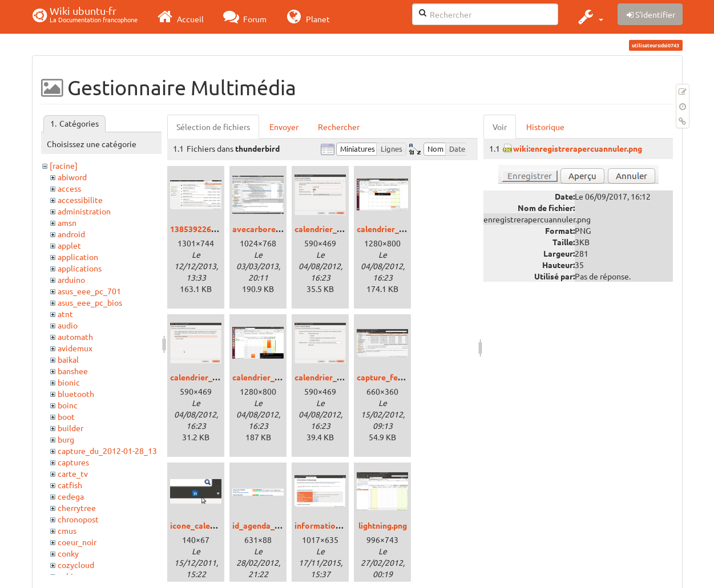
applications (80, 268)
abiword (72, 177)
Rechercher (339, 127)
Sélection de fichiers (213, 127)
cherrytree (77, 508)
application (78, 257)
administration (84, 211)
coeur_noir (77, 542)
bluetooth (76, 394)
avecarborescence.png (275, 229)
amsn (67, 222)
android (71, 234)
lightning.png (383, 525)
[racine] (64, 165)
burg (66, 439)
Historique (545, 127)
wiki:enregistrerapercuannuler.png (578, 148)
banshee (73, 371)
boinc (68, 405)
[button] (589, 17)
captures (73, 462)
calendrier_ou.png (204, 377)
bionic (69, 382)
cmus (67, 530)
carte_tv (73, 473)
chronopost (78, 519)
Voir (500, 127)
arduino (71, 279)
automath (75, 336)
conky (68, 553)
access (69, 188)
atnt (65, 314)
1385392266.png (201, 229)
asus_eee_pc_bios (90, 302)
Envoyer (284, 127)
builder (70, 428)
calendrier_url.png (328, 377)
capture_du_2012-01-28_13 (107, 451)
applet (69, 245)
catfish (70, 485)
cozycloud (76, 565)
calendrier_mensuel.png (401, 229)
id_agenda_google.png (274, 525)
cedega (71, 496)
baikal (68, 359)
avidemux (75, 348)
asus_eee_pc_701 (89, 291)
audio (68, 325)
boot (66, 416)
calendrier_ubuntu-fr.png (279, 377)
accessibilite (80, 200)
